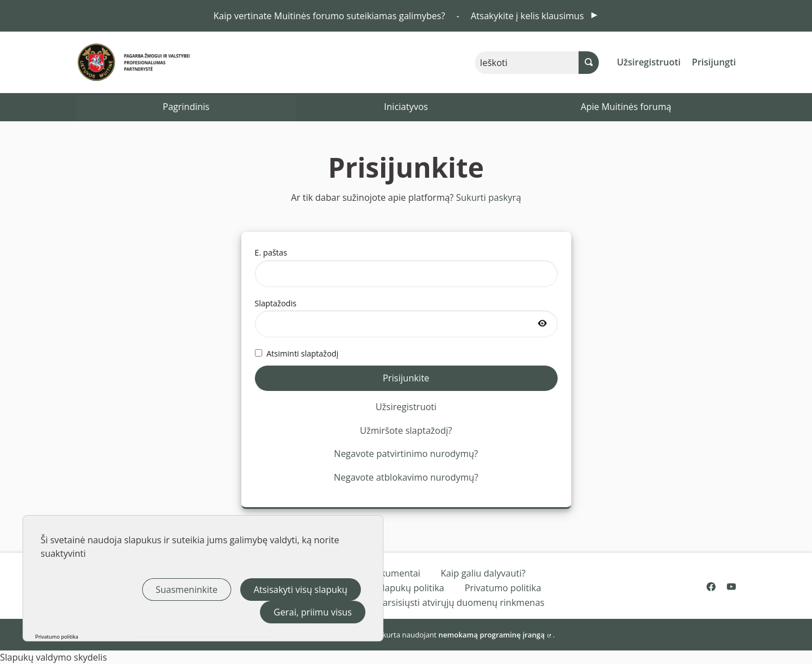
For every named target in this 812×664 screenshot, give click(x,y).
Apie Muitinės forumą (626, 107)
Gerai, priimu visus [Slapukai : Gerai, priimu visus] (313, 612)
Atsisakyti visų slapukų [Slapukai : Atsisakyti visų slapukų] (301, 590)
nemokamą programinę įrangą (496, 635)
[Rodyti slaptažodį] (542, 324)
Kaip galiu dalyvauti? (483, 573)
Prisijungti (714, 62)
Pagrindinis (186, 107)
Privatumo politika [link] (57, 637)
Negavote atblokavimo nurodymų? (406, 477)
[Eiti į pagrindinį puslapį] (114, 62)
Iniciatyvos (406, 107)
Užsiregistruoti (649, 62)
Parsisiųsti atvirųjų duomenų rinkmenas (461, 603)
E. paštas (406, 267)
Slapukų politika (411, 588)
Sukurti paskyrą (489, 197)
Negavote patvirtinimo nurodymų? (406, 454)
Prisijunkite (406, 378)
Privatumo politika (503, 588)
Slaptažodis (406, 318)
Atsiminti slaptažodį (297, 353)
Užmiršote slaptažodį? (406, 430)
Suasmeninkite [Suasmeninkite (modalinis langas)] (187, 590)
